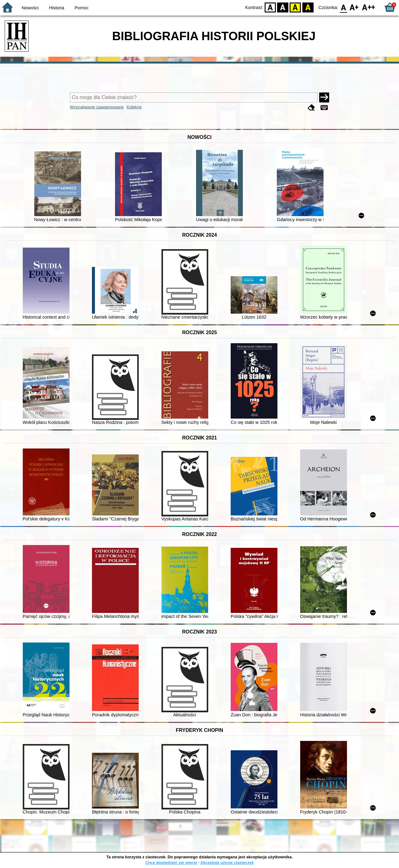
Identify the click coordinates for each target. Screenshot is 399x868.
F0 (343, 7)
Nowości (30, 8)
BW (283, 7)
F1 (354, 7)
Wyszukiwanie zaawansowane (97, 107)
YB (295, 7)
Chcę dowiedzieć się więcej (171, 863)
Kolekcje (134, 107)
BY (308, 7)
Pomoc (82, 8)
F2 (369, 7)
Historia (57, 8)
